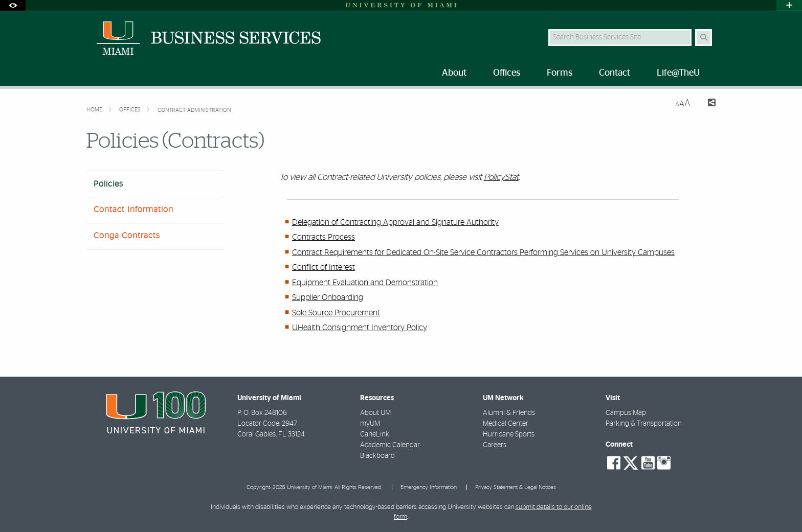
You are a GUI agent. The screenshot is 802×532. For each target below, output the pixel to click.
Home (95, 110)
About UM (375, 413)
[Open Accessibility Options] (13, 5)
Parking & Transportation (644, 424)
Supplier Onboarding (328, 297)
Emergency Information (429, 487)
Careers (495, 445)
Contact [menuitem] (615, 73)
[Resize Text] (683, 103)
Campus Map (626, 413)
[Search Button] (704, 38)
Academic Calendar (390, 445)
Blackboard (377, 456)
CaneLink (375, 434)
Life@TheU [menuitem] (678, 73)
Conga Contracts (127, 236)
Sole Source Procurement (336, 313)
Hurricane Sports (509, 434)
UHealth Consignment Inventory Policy (360, 328)
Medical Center (506, 424)
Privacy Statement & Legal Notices (516, 487)
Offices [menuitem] (507, 73)
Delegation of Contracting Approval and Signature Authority (395, 222)
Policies (108, 184)
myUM (370, 424)
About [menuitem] (454, 73)
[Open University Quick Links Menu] (789, 5)
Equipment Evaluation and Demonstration (365, 283)
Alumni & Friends (509, 413)
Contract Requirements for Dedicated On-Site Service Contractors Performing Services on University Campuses (483, 252)
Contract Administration (194, 110)
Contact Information (133, 210)
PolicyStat (501, 177)
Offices (131, 110)
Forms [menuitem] (560, 73)
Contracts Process (324, 237)
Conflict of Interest (324, 267)
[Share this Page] (707, 104)
